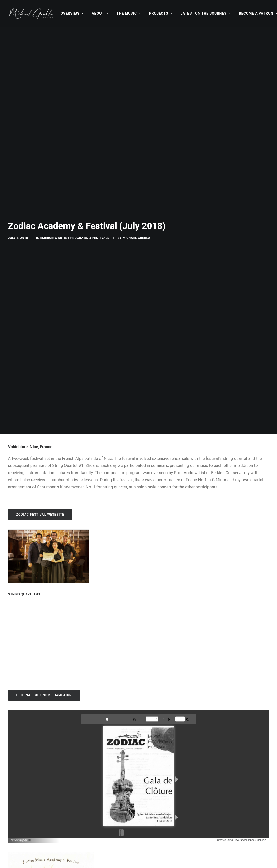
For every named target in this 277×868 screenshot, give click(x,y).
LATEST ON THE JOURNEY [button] (206, 13)
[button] (49, 224)
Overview (72, 13)
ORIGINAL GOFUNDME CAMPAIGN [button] (44, 363)
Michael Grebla (136, 72)
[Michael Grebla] (31, 13)
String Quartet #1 (24, 262)
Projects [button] (161, 13)
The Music (129, 13)
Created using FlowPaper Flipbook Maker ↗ (242, 508)
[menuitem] (72, 13)
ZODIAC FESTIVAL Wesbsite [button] (40, 183)
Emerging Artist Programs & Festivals (75, 72)
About (100, 13)
